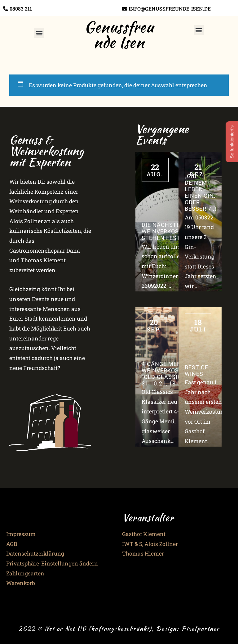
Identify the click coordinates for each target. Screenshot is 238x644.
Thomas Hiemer (143, 554)
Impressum (21, 534)
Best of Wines (196, 371)
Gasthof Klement (144, 534)
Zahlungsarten (25, 573)
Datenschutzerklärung (35, 554)
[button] (39, 33)
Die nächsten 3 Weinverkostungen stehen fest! (172, 232)
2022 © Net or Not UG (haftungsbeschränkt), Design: (100, 628)
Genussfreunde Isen (119, 34)
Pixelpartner (201, 628)
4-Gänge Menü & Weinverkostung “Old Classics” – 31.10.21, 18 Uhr (168, 374)
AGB (12, 544)
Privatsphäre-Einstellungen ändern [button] (52, 563)
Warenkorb (21, 583)
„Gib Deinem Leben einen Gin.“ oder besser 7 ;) (201, 193)
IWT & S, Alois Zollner (150, 544)
